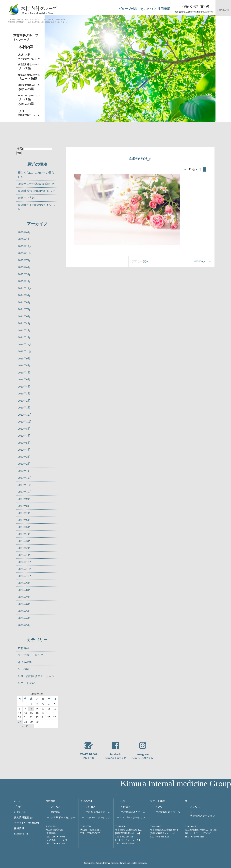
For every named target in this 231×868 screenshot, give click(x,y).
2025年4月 (24, 267)
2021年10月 (25, 492)
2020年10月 (25, 576)
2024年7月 (24, 309)
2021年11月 (25, 485)
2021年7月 (24, 513)
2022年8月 (24, 429)
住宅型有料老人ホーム (98, 812)
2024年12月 (25, 288)
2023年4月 (24, 387)
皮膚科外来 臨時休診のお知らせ (36, 207)
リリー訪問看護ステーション (36, 676)
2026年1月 (24, 239)
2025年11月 (25, 253)
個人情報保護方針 (24, 817)
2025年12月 (25, 246)
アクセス (56, 806)
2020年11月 (25, 569)
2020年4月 (24, 618)
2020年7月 (24, 597)
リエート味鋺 (30, 77)
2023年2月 (24, 401)
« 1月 (25, 726)
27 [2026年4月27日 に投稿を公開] (20, 722)
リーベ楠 (30, 67)
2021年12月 (25, 478)
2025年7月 (24, 260)
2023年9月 (24, 359)
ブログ (18, 806)
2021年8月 (24, 506)
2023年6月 (24, 380)
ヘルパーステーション (98, 817)
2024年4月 (24, 323)
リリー (189, 801)
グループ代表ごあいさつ (136, 9)
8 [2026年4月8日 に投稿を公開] (31, 709)
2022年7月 (24, 436)
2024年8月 (24, 302)
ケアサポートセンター (32, 655)
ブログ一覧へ (140, 261)
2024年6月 (24, 316)
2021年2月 (24, 548)
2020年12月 (25, 562)
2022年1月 (24, 471)
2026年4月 (24, 232)
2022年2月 (24, 464)
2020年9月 (24, 583)
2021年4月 (24, 534)
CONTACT (223, 10)
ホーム (18, 801)
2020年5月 (24, 611)
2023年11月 (25, 351)
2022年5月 (24, 443)
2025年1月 (24, 281)
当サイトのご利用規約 (26, 823)
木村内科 (23, 648)
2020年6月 (24, 604)
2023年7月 (24, 373)
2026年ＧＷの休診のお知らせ (36, 184)
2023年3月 (24, 394)
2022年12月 (25, 415)
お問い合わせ (21, 812)
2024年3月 (24, 330)
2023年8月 (24, 365)
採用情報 (164, 9)
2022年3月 (24, 457)
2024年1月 (24, 337)
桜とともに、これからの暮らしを (36, 175)
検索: (20, 149)
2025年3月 (24, 274)
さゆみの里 (25, 662)
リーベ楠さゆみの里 (30, 100)
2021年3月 (24, 541)
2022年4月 (24, 450)
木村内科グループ (28, 37)
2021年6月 (24, 520)
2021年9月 (24, 499)
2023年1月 (24, 408)
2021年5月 (24, 527)
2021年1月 (24, 555)
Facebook (19, 834)
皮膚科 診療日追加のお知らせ (36, 191)
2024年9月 (24, 295)
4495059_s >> (202, 261)
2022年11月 (25, 422)
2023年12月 (25, 345)
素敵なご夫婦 (26, 198)
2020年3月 (24, 625)
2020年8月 (24, 590)
